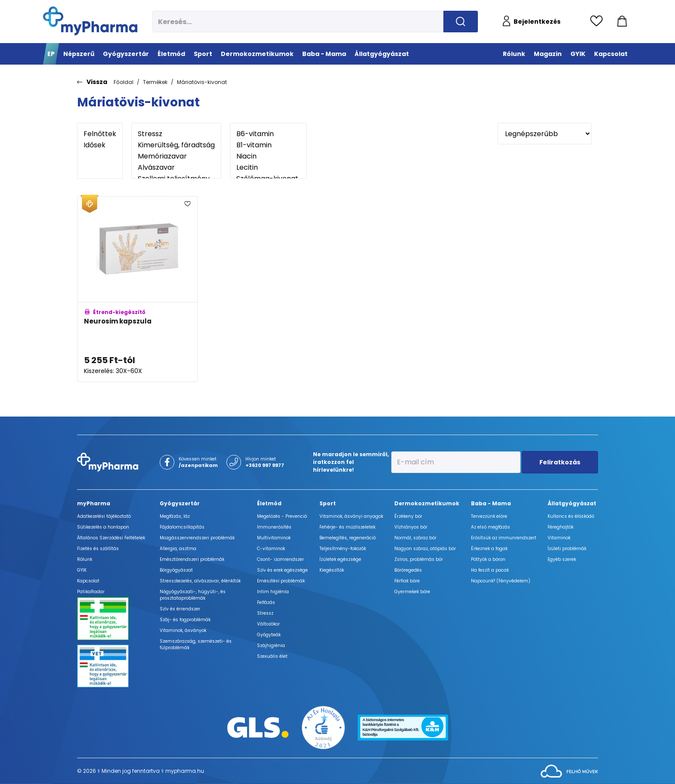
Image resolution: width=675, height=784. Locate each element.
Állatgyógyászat (572, 503)
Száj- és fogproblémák (185, 620)
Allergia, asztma (178, 549)
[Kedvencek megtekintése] (599, 22)
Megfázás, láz (175, 516)
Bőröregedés (408, 570)
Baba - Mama (491, 503)
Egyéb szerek (562, 559)
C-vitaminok (271, 549)
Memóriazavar (176, 156)
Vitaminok (559, 538)
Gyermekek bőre (412, 592)
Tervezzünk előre (489, 516)
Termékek (155, 82)
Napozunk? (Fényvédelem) (501, 581)
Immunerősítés (274, 527)
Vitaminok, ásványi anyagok (351, 516)
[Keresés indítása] (461, 22)
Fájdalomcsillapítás (182, 527)
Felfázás (266, 602)
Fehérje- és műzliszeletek (347, 527)
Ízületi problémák (567, 549)
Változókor (268, 624)
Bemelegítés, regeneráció (348, 538)
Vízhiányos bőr (411, 527)
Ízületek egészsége (340, 559)
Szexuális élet (272, 656)
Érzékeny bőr (408, 516)
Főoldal (124, 82)
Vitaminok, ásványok (183, 630)
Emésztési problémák (281, 581)
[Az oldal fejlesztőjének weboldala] (569, 770)
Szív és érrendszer (180, 609)
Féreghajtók (560, 527)
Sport (328, 503)
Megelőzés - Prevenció (282, 516)
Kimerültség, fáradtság (176, 145)
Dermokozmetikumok (427, 503)
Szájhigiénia (271, 646)
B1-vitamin (268, 145)
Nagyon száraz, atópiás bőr (425, 549)
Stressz (176, 134)
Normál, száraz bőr (415, 538)
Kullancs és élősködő (571, 516)
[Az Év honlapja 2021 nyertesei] (323, 727)
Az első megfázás (491, 527)
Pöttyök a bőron (488, 559)
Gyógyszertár (180, 503)
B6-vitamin (268, 134)
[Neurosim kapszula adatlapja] (137, 289)
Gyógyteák (269, 635)
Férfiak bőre (407, 581)
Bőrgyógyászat (176, 570)
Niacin (268, 156)
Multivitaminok (274, 538)
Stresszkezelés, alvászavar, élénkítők (200, 581)
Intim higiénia (273, 592)
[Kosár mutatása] (622, 22)
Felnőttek (100, 134)
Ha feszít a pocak (490, 570)
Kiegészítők (332, 570)
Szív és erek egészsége (282, 570)
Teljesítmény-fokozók (343, 549)
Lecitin (268, 168)
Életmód (269, 503)
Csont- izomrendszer (280, 559)
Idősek (100, 145)
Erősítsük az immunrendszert (504, 538)
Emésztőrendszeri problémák (192, 559)
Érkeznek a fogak (489, 549)
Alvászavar (176, 168)
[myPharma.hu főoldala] (90, 21)
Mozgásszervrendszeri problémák (197, 538)
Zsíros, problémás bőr (419, 559)
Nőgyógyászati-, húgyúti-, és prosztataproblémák (193, 595)
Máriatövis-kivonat (202, 82)
